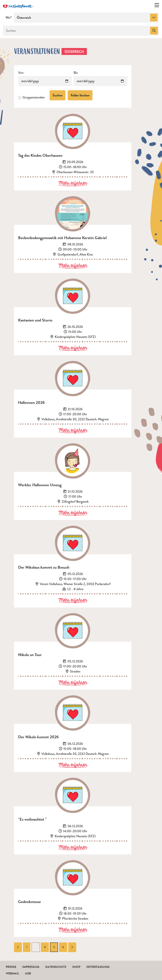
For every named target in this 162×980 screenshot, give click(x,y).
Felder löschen (80, 95)
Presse (11, 967)
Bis (76, 73)
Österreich (74, 51)
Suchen (58, 95)
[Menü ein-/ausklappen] (157, 6)
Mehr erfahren (73, 184)
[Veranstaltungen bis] (100, 81)
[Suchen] (76, 31)
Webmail (12, 973)
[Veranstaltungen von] (45, 81)
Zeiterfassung (98, 967)
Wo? (9, 18)
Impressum (31, 967)
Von (21, 73)
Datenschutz (56, 967)
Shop (76, 967)
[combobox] (86, 18)
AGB (28, 973)
